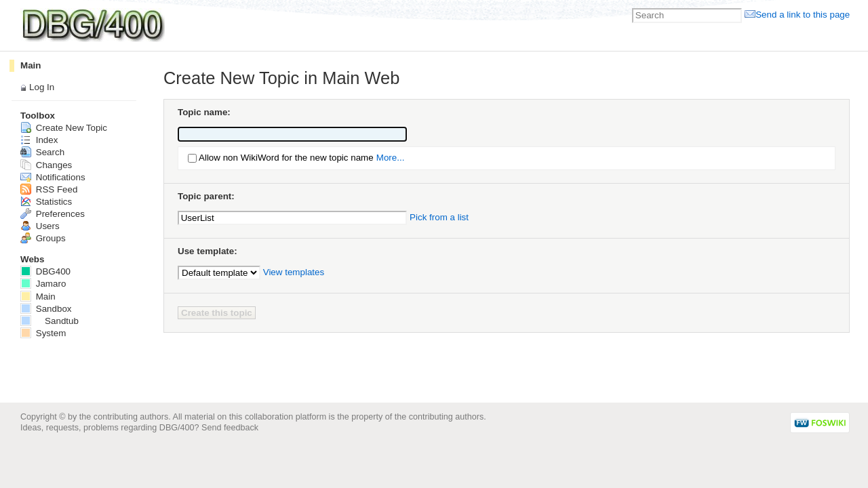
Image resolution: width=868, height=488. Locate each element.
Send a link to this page (803, 15)
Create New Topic (64, 128)
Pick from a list (439, 217)
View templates (294, 272)
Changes (46, 165)
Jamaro (43, 284)
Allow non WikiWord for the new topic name (286, 158)
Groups (43, 238)
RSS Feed (49, 189)
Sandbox (46, 309)
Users (40, 226)
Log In (42, 87)
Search (42, 152)
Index (39, 140)
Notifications (53, 177)
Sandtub (50, 321)
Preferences (53, 214)
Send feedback (230, 428)
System (43, 333)
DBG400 (45, 271)
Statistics (46, 202)
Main (31, 65)
